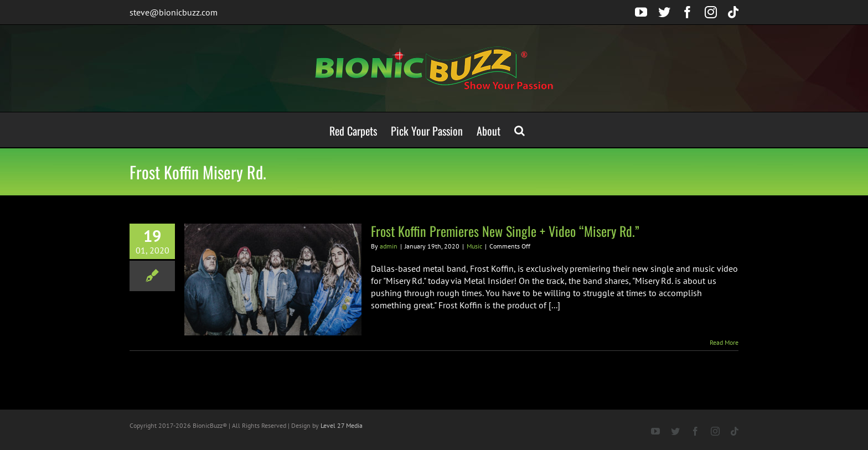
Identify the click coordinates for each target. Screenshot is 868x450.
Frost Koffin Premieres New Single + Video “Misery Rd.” (505, 231)
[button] (520, 130)
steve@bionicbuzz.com (174, 12)
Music (474, 246)
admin (389, 246)
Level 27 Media (342, 425)
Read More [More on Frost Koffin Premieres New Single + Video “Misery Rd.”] (724, 342)
